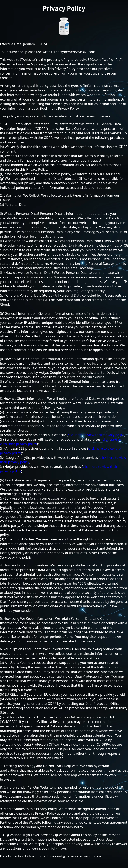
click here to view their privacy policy (96, 435)
